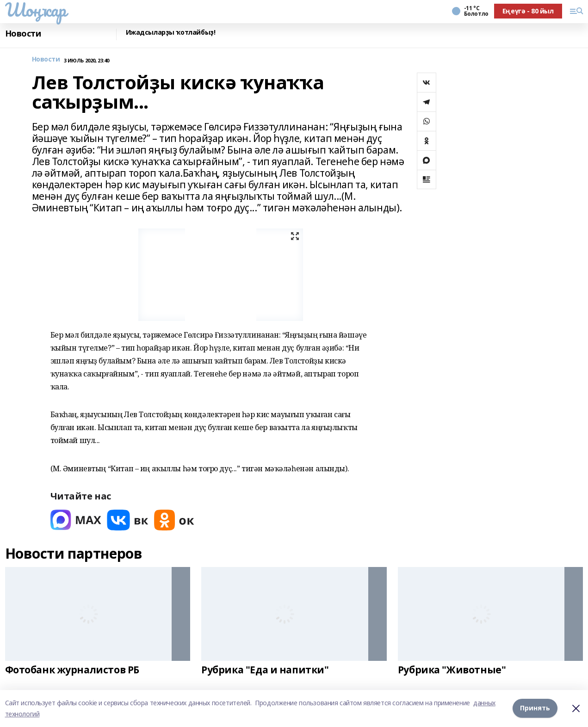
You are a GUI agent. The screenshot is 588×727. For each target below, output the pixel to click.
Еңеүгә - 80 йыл (528, 11)
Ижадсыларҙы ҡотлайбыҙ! (171, 33)
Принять (535, 708)
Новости (23, 34)
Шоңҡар (36, 10)
